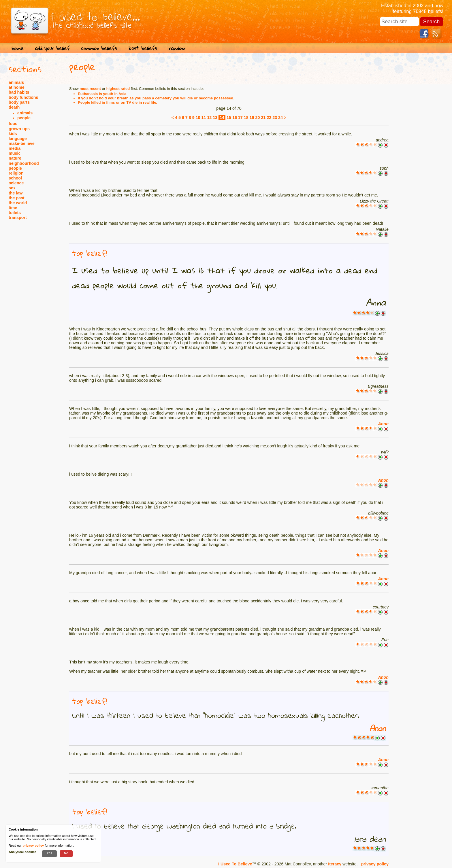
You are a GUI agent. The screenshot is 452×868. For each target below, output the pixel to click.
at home (17, 87)
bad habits (19, 92)
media (15, 148)
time (13, 208)
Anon (383, 424)
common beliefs (99, 48)
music (15, 153)
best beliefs (143, 48)
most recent (90, 89)
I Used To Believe (235, 864)
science (16, 183)
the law (16, 193)
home (17, 48)
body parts (19, 102)
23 (275, 118)
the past (17, 198)
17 (240, 118)
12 (209, 118)
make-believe (22, 143)
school (15, 178)
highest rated (118, 89)
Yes (49, 853)
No (66, 853)
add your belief (52, 48)
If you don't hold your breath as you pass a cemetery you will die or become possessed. (156, 98)
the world (18, 203)
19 (252, 118)
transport (18, 218)
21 (263, 118)
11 (204, 118)
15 (229, 118)
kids (13, 134)
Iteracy (335, 864)
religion (16, 173)
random (177, 48)
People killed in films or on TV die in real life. (117, 102)
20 (258, 118)
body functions (23, 97)
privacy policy (375, 864)
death (14, 107)
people (24, 118)
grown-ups (19, 129)
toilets (15, 213)
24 (280, 118)
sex (12, 188)
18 (246, 118)
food (13, 124)
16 (235, 118)
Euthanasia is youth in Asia (102, 94)
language (18, 139)
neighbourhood (24, 163)
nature (15, 158)
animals (16, 82)
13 (215, 118)
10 (198, 118)
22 (269, 118)
